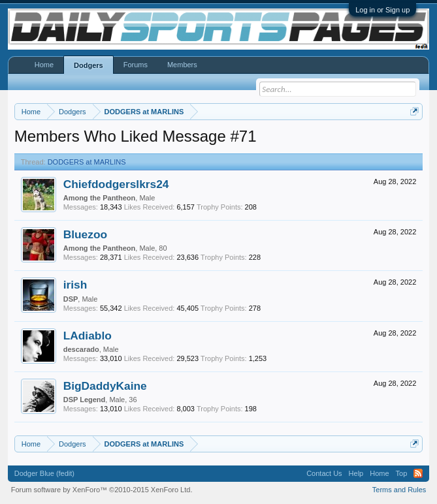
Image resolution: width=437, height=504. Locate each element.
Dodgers (89, 65)
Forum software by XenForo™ (102, 490)
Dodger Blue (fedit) (44, 473)
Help (356, 473)
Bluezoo (85, 234)
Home (44, 65)
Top (402, 473)
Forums (136, 65)
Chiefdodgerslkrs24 (116, 184)
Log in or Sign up (382, 10)
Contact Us (324, 473)
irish (75, 285)
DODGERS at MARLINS (87, 162)
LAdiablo (88, 336)
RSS (418, 473)
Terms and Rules (399, 490)
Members (182, 65)
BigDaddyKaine (105, 386)
